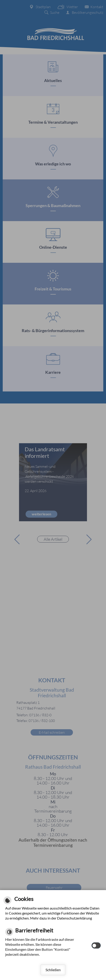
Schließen (53, 970)
